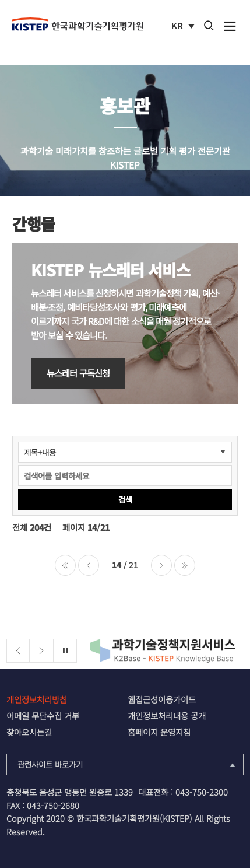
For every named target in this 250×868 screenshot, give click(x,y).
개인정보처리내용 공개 (167, 715)
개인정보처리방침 (37, 699)
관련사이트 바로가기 (128, 764)
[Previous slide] (18, 651)
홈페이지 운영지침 (159, 732)
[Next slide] (42, 651)
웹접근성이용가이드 (162, 699)
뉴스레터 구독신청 (78, 373)
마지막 (185, 565)
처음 (65, 565)
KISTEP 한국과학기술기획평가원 (78, 24)
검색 (125, 499)
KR (184, 27)
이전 (89, 565)
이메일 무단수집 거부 (43, 715)
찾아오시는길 (29, 732)
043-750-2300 (202, 792)
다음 (161, 565)
